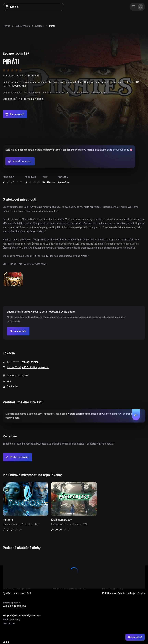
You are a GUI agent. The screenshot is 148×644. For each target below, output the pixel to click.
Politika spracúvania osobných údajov (124, 593)
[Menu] (137, 7)
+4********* (13, 362)
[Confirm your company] (18, 331)
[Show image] (13, 280)
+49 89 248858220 (14, 606)
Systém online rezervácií (17, 593)
